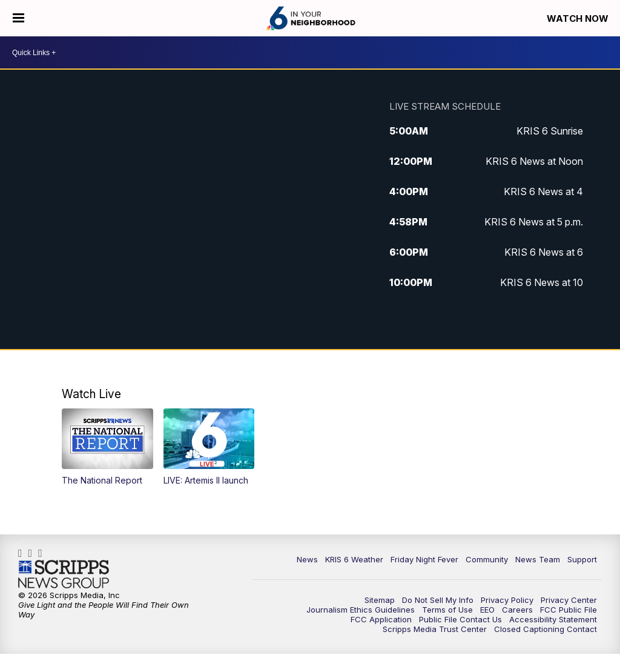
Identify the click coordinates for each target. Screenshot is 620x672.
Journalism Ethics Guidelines (361, 610)
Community (487, 559)
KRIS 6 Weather (354, 559)
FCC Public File (569, 610)
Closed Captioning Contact (546, 629)
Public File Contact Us (460, 619)
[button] (107, 447)
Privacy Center (569, 600)
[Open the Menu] (18, 18)
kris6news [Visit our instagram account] (34, 553)
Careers (517, 610)
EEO (487, 610)
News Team (538, 559)
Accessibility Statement (553, 619)
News (307, 559)
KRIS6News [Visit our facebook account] (23, 553)
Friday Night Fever (424, 559)
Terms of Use (447, 610)
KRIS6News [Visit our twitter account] (43, 553)
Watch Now (579, 18)
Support (582, 559)
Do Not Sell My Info (438, 600)
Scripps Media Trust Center (435, 629)
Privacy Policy (507, 600)
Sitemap (380, 600)
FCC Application (381, 619)
